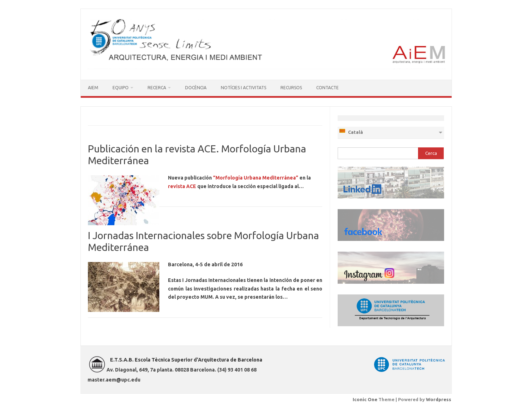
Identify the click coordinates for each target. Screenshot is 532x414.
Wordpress (439, 399)
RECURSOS (291, 88)
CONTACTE (327, 88)
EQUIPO (121, 88)
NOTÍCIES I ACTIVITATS (243, 88)
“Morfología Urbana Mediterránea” (256, 178)
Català (351, 131)
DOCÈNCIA (196, 88)
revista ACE (182, 186)
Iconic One (365, 399)
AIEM (93, 88)
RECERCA (157, 88)
